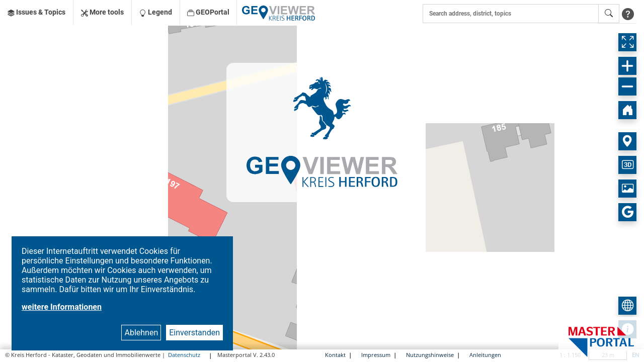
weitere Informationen (62, 307)
